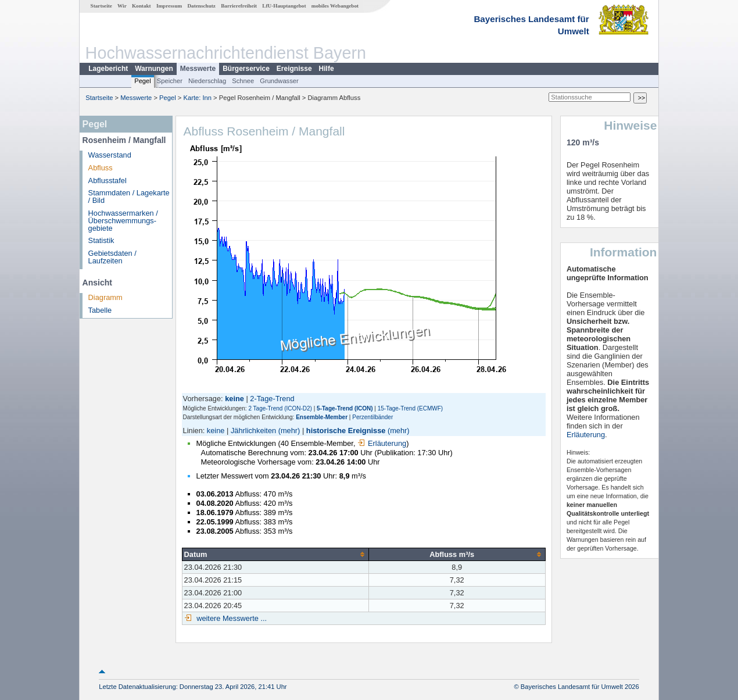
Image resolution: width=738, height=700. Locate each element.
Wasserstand (110, 155)
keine (216, 431)
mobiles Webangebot (335, 6)
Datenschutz (201, 6)
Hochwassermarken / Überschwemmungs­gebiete (123, 221)
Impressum (169, 6)
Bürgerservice (246, 69)
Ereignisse (294, 69)
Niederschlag (207, 81)
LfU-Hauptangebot (284, 6)
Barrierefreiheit (239, 6)
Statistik (101, 240)
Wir (122, 6)
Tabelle (100, 310)
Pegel (143, 81)
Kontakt (141, 6)
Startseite (101, 6)
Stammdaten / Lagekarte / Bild (129, 197)
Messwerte (198, 69)
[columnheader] (275, 554)
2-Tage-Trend (272, 399)
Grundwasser (279, 81)
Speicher (170, 81)
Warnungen (154, 69)
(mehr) (289, 431)
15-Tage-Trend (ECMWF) (410, 408)
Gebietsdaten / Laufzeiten (112, 257)
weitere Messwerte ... (231, 618)
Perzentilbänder (372, 417)
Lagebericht (108, 69)
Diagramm (105, 297)
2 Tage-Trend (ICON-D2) (280, 408)
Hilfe (327, 69)
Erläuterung (382, 443)
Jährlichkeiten (253, 431)
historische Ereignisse (346, 431)
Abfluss (101, 168)
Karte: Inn (198, 98)
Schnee (243, 81)
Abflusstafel (108, 181)
